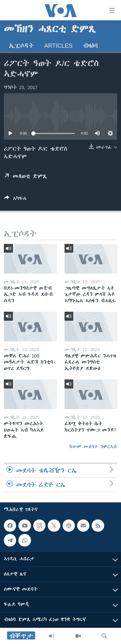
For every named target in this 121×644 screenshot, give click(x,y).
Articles (58, 46)
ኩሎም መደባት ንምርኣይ (93, 447)
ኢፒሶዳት (21, 46)
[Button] (15, 200)
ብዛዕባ (90, 46)
